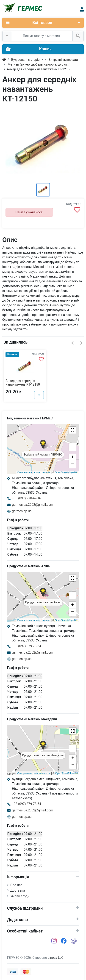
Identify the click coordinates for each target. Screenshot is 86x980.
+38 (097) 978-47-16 (26, 498)
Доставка (18, 890)
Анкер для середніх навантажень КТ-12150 (23, 383)
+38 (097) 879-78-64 (26, 646)
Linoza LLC (55, 958)
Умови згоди (20, 896)
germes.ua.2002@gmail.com (33, 505)
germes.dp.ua (22, 511)
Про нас (16, 885)
